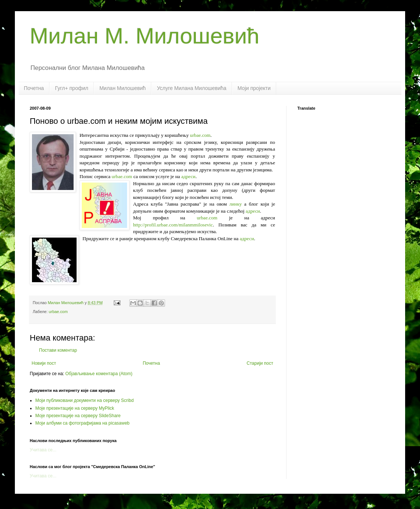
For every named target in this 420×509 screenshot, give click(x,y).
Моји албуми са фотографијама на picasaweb (83, 423)
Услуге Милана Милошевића (192, 88)
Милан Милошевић (122, 88)
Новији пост (44, 363)
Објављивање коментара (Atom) (99, 374)
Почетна (34, 88)
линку (236, 204)
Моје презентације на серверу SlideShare (78, 416)
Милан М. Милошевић (145, 36)
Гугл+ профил (72, 88)
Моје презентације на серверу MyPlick (75, 408)
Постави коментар (58, 350)
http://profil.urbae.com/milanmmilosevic (173, 225)
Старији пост (260, 363)
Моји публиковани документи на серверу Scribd (85, 400)
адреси (188, 176)
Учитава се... (43, 450)
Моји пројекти (254, 88)
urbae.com (200, 135)
